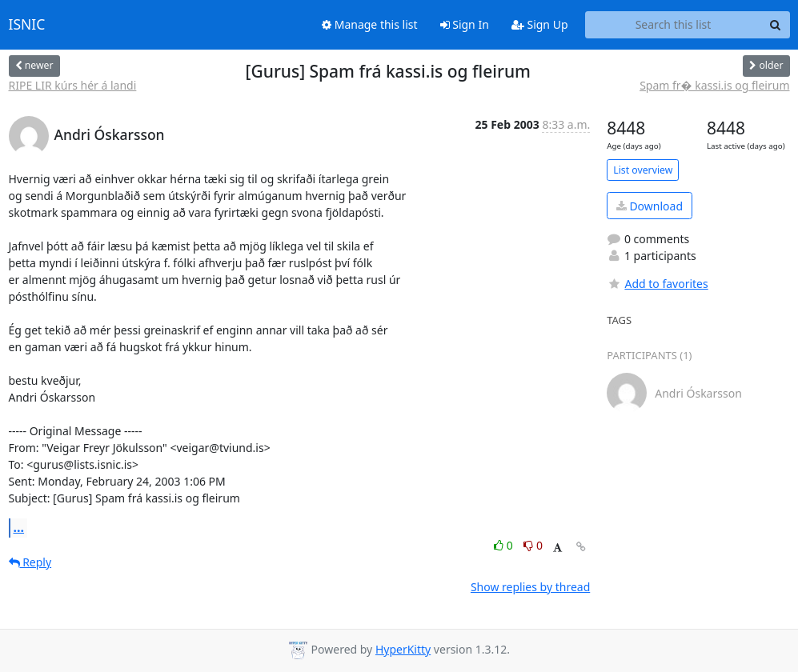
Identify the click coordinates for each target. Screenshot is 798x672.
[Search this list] (674, 25)
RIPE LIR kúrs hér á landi (73, 85)
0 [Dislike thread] (533, 545)
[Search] (776, 25)
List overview (643, 170)
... (19, 527)
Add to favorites (657, 284)
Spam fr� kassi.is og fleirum (714, 85)
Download (650, 206)
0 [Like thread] (505, 545)
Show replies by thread (530, 587)
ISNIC (27, 25)
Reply (30, 562)
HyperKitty (403, 649)
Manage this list (370, 24)
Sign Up (540, 24)
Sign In (465, 24)
